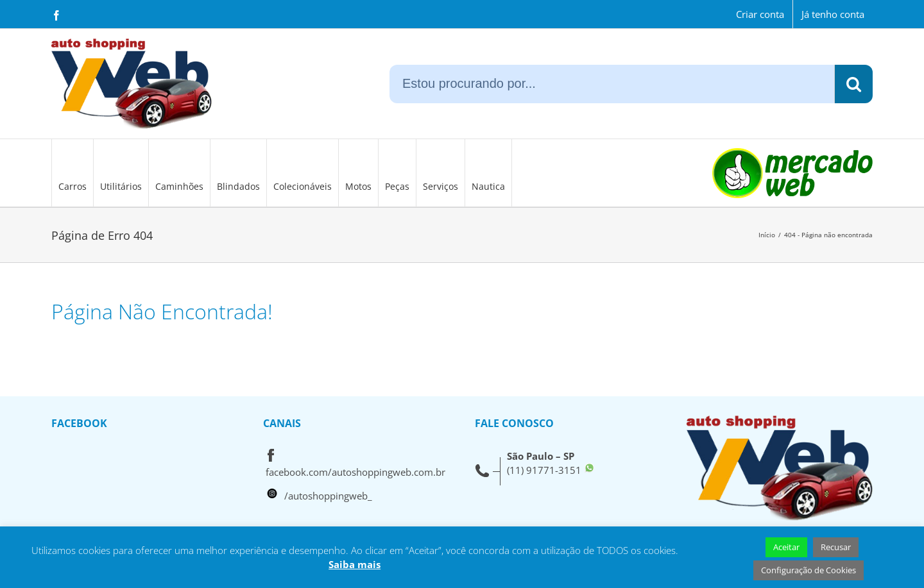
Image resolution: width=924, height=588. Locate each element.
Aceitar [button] (786, 547)
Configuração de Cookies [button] (809, 570)
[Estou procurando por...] (612, 84)
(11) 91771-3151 (544, 470)
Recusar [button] (836, 547)
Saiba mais (355, 564)
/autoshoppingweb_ (328, 496)
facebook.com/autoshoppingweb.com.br (355, 472)
